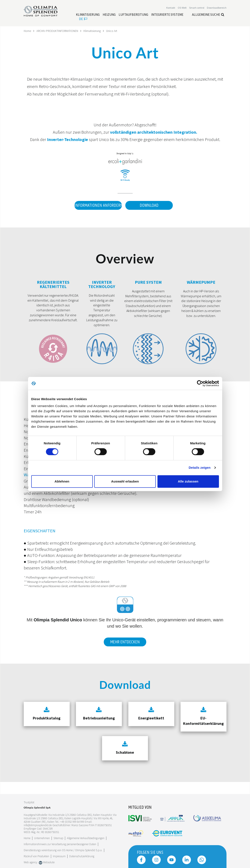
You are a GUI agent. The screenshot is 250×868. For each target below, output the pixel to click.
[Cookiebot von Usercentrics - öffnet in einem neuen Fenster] (200, 383)
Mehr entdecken (125, 641)
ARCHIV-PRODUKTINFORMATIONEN (58, 31)
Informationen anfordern (98, 205)
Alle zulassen (188, 481)
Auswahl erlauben (125, 481)
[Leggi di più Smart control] (197, 8)
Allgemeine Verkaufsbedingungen (86, 838)
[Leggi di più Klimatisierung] (88, 15)
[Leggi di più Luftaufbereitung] (133, 15)
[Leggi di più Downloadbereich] (217, 8)
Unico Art (113, 31)
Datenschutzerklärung (82, 856)
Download (149, 205)
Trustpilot (29, 802)
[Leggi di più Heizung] (109, 15)
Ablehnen (62, 481)
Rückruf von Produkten (36, 856)
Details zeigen (200, 468)
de (83, 19)
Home (28, 31)
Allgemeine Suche (208, 15)
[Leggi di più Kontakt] (171, 8)
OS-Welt (182, 8)
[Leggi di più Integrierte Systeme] (167, 15)
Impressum (59, 856)
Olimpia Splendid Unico (58, 619)
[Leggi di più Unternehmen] (42, 838)
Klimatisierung (94, 31)
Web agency (31, 862)
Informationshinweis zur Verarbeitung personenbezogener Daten (60, 844)
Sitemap (58, 838)
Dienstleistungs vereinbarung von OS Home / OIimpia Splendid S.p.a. (63, 850)
